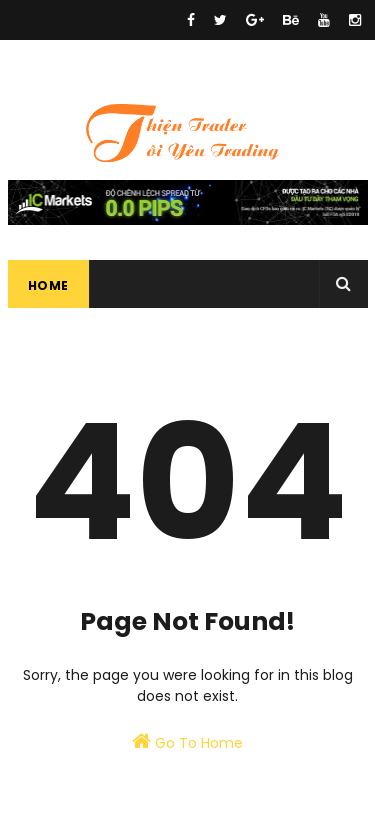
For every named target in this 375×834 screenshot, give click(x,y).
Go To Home (187, 742)
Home (48, 285)
